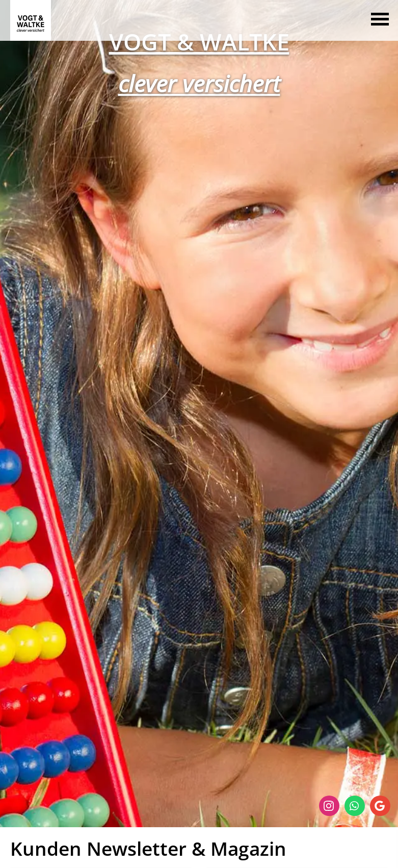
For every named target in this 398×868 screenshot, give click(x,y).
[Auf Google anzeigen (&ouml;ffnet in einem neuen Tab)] (380, 806)
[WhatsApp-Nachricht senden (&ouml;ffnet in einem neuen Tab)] (355, 806)
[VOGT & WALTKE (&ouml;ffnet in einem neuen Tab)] (199, 41)
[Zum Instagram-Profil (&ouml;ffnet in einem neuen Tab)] (329, 806)
